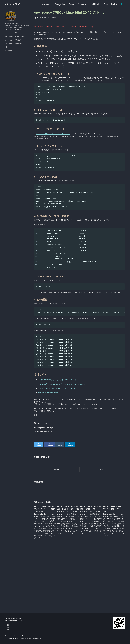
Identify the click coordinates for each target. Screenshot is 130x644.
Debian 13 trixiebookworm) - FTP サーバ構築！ (112, 566)
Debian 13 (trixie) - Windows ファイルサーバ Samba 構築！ (44, 566)
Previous (57, 526)
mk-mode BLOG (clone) (15, 43)
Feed (29, 635)
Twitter (9, 54)
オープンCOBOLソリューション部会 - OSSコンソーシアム (66, 423)
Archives (45, 4)
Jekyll (30, 639)
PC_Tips (50, 485)
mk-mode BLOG (13, 4)
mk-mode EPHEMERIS (14, 50)
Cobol (45, 480)
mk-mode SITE (12, 40)
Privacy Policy (109, 4)
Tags (70, 4)
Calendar (81, 4)
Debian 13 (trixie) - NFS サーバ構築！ (89, 565)
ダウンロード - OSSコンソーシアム (54, 151)
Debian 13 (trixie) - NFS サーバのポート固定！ (67, 566)
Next (102, 526)
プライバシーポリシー (12, 632)
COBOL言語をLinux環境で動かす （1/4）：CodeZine (63, 431)
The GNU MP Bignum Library (52, 436)
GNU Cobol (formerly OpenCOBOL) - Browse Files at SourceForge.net (70, 427)
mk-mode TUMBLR (13, 47)
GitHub (9, 57)
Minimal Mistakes (40, 639)
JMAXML (93, 4)
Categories (58, 4)
